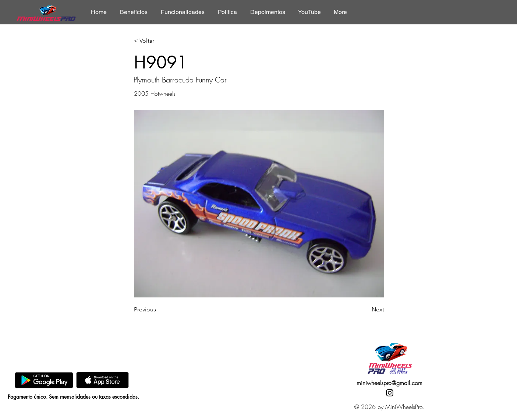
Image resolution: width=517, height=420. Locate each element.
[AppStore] (102, 380)
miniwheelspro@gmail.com (389, 383)
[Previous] (158, 310)
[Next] (366, 310)
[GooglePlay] (44, 380)
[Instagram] (390, 393)
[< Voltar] (158, 41)
